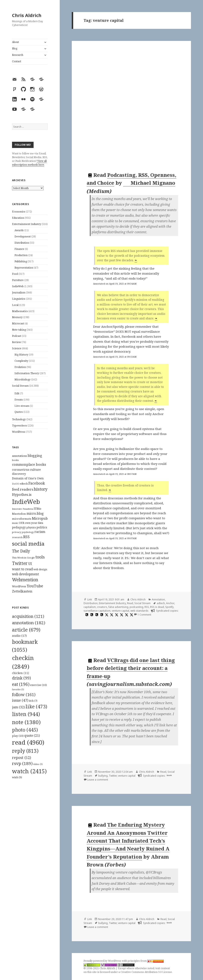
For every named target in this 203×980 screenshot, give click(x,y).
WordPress (19, 432)
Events (19, 400)
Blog (15, 48)
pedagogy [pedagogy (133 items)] (19, 527)
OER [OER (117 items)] (22, 523)
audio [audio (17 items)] (19, 635)
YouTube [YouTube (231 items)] (35, 586)
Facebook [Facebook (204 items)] (37, 483)
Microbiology (22, 379)
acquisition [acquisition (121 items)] (28, 616)
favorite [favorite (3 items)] (18, 689)
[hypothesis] (86, 615)
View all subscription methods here (29, 163)
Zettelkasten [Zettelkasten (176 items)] (22, 591)
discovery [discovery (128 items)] (19, 474)
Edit (17, 393)
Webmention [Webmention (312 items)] (25, 580)
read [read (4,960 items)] (28, 742)
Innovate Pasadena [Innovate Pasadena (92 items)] (23, 509)
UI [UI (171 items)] (30, 564)
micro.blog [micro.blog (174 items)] (35, 513)
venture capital (120, 611)
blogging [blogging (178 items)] (35, 456)
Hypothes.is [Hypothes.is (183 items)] (22, 494)
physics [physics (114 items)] (31, 527)
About (15, 42)
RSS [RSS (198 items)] (26, 537)
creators (102, 607)
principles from (146, 961)
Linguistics (19, 299)
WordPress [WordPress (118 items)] (19, 586)
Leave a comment (98, 780)
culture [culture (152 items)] (35, 469)
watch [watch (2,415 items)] (29, 771)
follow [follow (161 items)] (24, 694)
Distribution (22, 243)
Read (130, 603)
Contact (17, 61)
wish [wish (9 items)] (17, 777)
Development (23, 236)
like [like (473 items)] (36, 706)
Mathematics (20, 311)
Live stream (22, 406)
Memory (17, 317)
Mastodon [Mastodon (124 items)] (19, 514)
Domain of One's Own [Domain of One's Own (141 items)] (28, 478)
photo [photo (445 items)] (25, 730)
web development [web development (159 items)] (26, 574)
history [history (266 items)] (41, 489)
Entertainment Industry (27, 224)
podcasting (136, 607)
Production (21, 255)
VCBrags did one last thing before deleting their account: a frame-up (131, 668)
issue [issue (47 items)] (20, 700)
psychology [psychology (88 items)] (28, 532)
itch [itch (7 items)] (33, 701)
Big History (21, 355)
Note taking (19, 330)
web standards (139, 611)
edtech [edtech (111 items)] (24, 484)
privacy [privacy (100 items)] (17, 532)
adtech (161, 603)
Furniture (18, 280)
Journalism (19, 293)
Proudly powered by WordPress (103, 961)
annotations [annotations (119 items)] (19, 456)
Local (15, 305)
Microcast (18, 323)
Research (18, 55)
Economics (19, 212)
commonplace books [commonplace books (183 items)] (29, 464)
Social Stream (20, 386)
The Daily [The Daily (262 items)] (21, 551)
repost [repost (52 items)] (22, 758)
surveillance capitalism (97, 611)
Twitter (113, 776)
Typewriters (19, 426)
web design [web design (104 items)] (40, 569)
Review (16, 342)
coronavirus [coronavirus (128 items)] (21, 470)
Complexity (21, 361)
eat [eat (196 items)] (21, 684)
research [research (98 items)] (17, 537)
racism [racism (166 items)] (40, 532)
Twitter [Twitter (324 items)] (20, 563)
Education (18, 218)
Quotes (19, 412)
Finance (19, 249)
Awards (19, 230)
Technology (19, 419)
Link (90, 599)
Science (17, 348)
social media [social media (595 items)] (28, 544)
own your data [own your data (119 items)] (34, 523)
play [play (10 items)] (18, 736)
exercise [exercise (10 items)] (38, 685)
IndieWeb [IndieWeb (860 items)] (26, 502)
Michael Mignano (149, 183)
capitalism (90, 607)
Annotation (158, 599)
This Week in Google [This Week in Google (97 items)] (23, 558)
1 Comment (144, 615)
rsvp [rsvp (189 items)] (22, 763)
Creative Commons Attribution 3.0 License (146, 972)
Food (15, 274)
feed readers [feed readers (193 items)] (23, 489)
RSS (147, 607)
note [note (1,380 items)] (26, 722)
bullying (103, 776)
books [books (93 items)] (15, 460)
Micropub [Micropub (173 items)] (40, 518)
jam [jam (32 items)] (18, 707)
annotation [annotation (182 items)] (29, 623)
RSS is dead (157, 607)
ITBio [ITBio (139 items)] (38, 509)
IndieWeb (18, 286)
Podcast (17, 336)
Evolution (20, 367)
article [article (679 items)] (26, 630)
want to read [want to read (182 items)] (22, 569)
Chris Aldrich (27, 15)
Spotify (169, 607)
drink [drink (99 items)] (21, 678)
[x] (106, 615)
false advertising (118, 607)
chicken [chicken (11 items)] (21, 673)
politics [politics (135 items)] (42, 527)
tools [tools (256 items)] (40, 557)
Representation (24, 268)
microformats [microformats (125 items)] (22, 519)
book (169, 775)
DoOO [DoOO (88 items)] (16, 484)
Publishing (21, 261)
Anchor (170, 603)
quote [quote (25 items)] (32, 736)
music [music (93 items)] (15, 523)
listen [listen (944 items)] (26, 714)
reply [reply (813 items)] (25, 751)
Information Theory (27, 373)
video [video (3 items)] (38, 764)
